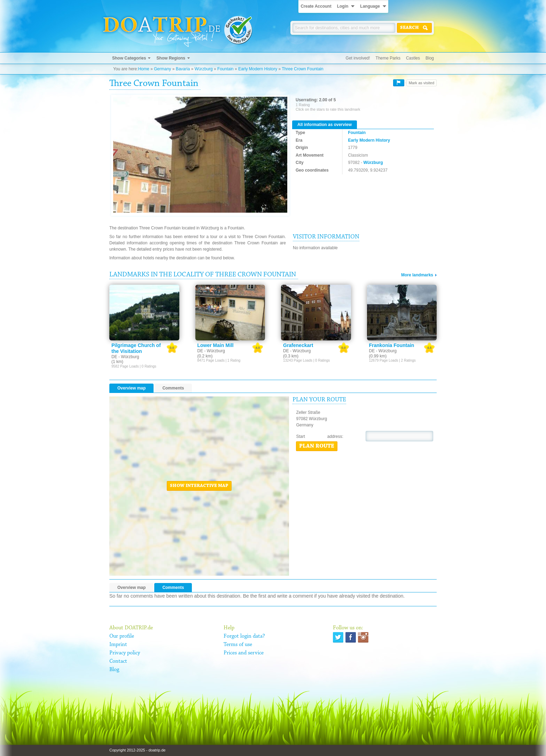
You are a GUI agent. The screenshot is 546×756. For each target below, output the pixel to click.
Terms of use (238, 645)
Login (343, 6)
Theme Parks (388, 58)
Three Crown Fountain (302, 69)
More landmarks (417, 275)
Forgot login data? (244, 636)
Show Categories (129, 58)
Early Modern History (258, 69)
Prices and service (244, 653)
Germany (162, 69)
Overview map (131, 388)
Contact (118, 661)
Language (370, 6)
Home (144, 69)
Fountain (225, 69)
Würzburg (204, 69)
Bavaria (183, 69)
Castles (413, 58)
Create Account (316, 6)
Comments (173, 388)
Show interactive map (199, 486)
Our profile (122, 636)
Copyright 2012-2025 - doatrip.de (137, 750)
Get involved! (358, 58)
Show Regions (171, 58)
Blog (430, 58)
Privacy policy (125, 653)
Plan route (317, 446)
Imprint (118, 645)
